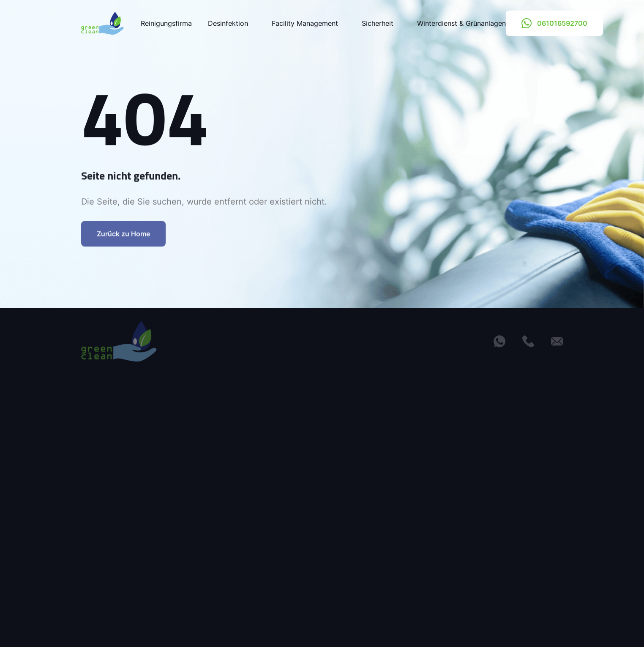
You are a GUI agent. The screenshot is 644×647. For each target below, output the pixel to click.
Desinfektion (232, 23)
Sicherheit (381, 23)
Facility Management (309, 23)
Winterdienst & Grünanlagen (461, 23)
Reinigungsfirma (166, 23)
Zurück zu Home (123, 238)
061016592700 (554, 23)
